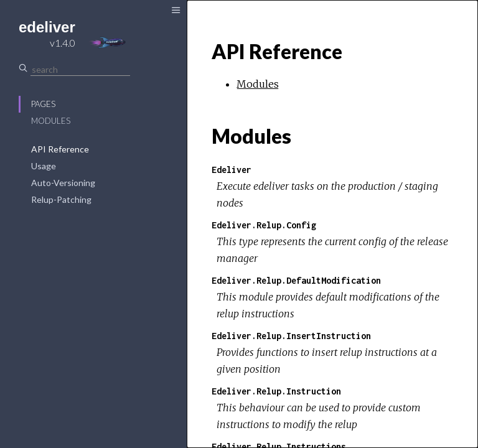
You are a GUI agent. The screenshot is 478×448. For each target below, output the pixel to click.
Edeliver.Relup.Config (264, 225)
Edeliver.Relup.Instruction (276, 391)
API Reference (60, 149)
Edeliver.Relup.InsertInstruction (291, 336)
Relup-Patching (61, 199)
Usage (44, 166)
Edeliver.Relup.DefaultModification (296, 280)
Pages (43, 104)
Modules (51, 121)
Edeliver (232, 170)
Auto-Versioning (63, 183)
